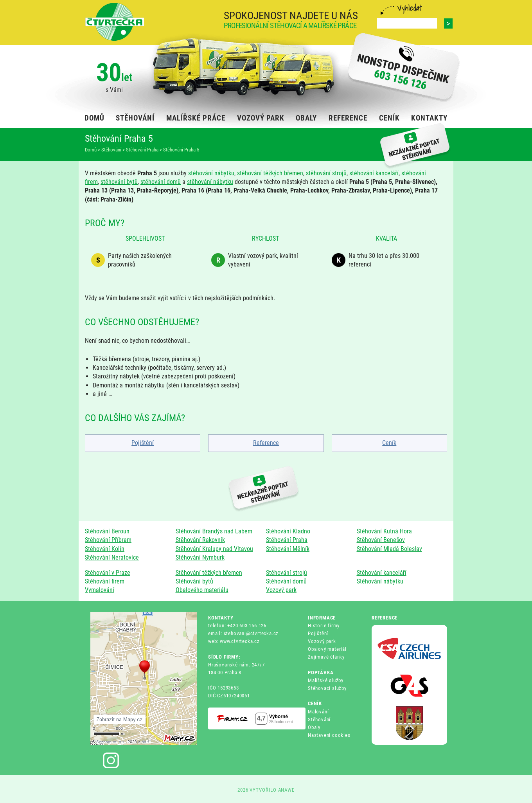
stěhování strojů (326, 173)
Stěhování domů (286, 581)
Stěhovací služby (327, 688)
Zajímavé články (326, 657)
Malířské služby (326, 680)
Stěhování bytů (194, 581)
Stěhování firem (105, 581)
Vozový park (281, 590)
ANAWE (287, 790)
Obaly (314, 727)
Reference (266, 443)
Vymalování (100, 590)
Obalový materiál (327, 649)
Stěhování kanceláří (382, 573)
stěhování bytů (119, 182)
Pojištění (143, 443)
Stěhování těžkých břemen (209, 573)
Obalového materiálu (202, 590)
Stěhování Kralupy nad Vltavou (214, 549)
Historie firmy (324, 626)
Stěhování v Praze (108, 573)
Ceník (389, 443)
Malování (318, 712)
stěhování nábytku (211, 173)
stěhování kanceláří (374, 173)
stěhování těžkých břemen (270, 173)
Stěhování (319, 719)
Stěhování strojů (287, 573)
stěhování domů (161, 182)
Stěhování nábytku (380, 581)
